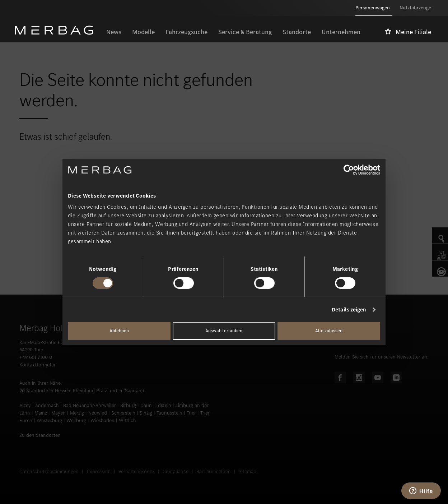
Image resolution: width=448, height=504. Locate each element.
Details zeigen (349, 310)
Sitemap (248, 471)
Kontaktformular (38, 365)
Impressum (99, 471)
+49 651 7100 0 (36, 357)
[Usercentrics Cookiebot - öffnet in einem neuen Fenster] (349, 170)
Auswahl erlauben (224, 331)
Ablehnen (119, 331)
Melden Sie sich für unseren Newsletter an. (381, 357)
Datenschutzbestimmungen (49, 471)
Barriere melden (214, 471)
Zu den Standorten (40, 435)
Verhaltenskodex (137, 471)
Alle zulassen (329, 331)
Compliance (176, 471)
